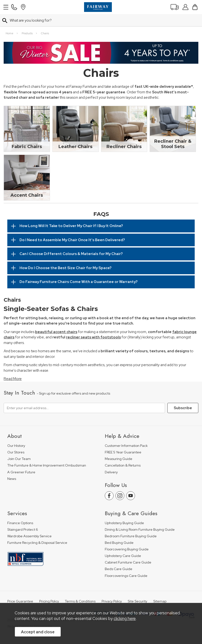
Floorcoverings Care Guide (126, 563)
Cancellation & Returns (123, 453)
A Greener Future (21, 459)
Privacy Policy (112, 588)
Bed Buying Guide (119, 530)
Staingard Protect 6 (23, 517)
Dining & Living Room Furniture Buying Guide (140, 517)
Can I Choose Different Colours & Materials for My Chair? (71, 241)
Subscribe (183, 395)
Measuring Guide (119, 446)
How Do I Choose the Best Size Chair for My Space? (66, 255)
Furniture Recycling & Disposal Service (37, 530)
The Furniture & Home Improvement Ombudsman (47, 453)
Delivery (111, 459)
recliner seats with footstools (93, 324)
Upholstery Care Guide (123, 543)
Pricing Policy (49, 588)
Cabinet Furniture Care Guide (128, 550)
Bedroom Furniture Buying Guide (131, 523)
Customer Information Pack (126, 433)
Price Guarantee (20, 588)
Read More (13, 366)
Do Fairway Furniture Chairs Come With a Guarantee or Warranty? (79, 269)
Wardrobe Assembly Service (29, 523)
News (12, 466)
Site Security (137, 588)
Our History (16, 433)
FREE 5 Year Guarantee (123, 439)
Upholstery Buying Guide (124, 510)
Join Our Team (19, 446)
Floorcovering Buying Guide (127, 536)
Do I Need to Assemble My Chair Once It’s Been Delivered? (72, 227)
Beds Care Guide (119, 556)
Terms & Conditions (80, 588)
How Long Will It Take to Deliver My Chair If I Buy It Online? (71, 213)
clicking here (125, 618)
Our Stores (16, 439)
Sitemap (160, 588)
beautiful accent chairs (56, 319)
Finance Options (20, 510)
